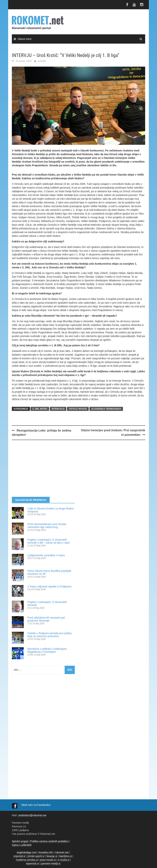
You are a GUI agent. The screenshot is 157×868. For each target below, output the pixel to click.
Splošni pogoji (20, 841)
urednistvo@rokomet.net (32, 815)
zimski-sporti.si (36, 856)
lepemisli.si (33, 864)
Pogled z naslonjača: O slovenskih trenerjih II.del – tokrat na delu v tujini (49, 541)
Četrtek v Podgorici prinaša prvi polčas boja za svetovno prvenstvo (50, 635)
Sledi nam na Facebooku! (36, 805)
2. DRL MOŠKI (40, 409)
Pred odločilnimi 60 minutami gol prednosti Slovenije (46, 619)
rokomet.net (62, 852)
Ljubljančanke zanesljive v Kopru (46, 555)
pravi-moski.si (48, 860)
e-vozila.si (64, 860)
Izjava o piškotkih (22, 845)
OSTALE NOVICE (78, 409)
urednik (42, 61)
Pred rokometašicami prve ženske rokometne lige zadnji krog (47, 526)
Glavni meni (25, 39)
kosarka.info (46, 852)
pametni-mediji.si (51, 864)
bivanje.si (52, 856)
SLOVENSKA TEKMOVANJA (106, 409)
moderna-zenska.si (27, 860)
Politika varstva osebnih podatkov (49, 841)
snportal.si (19, 856)
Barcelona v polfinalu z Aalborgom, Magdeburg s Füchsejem (47, 650)
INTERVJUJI (58, 409)
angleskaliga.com (27, 852)
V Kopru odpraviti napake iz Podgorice (49, 586)
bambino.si (66, 856)
